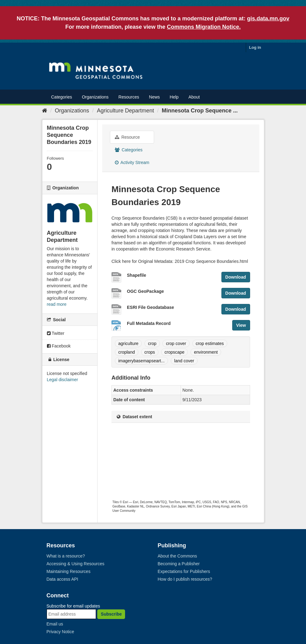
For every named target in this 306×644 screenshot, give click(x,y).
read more (57, 304)
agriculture (128, 343)
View (241, 325)
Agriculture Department (126, 111)
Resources (129, 97)
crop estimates (210, 343)
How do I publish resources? (185, 579)
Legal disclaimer (63, 380)
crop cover (176, 343)
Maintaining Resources (69, 571)
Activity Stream (132, 162)
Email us (55, 624)
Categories (62, 97)
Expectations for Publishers (184, 571)
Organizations (95, 97)
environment (206, 352)
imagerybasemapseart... (141, 361)
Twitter (56, 333)
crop (152, 343)
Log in (255, 47)
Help (174, 97)
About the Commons (178, 556)
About (194, 97)
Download (236, 277)
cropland (127, 352)
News (155, 97)
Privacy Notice (60, 632)
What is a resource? (66, 556)
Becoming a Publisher (179, 564)
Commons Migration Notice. (204, 27)
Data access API (63, 579)
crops (150, 352)
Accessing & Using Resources (76, 564)
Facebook (59, 346)
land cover (184, 361)
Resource (127, 137)
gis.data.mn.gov (268, 19)
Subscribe (111, 614)
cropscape (175, 352)
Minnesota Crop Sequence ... (200, 111)
